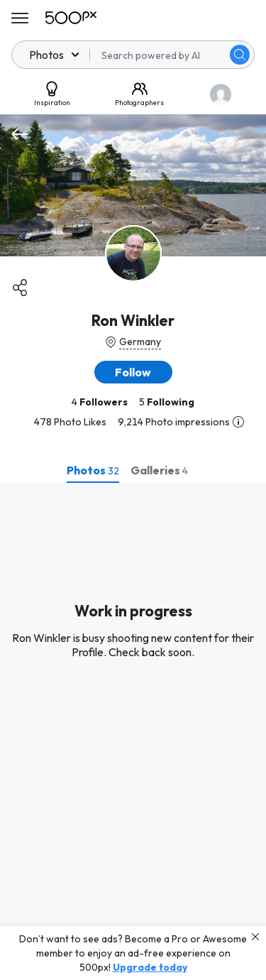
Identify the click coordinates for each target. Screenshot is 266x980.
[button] (133, 372)
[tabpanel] (133, 731)
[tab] (93, 470)
